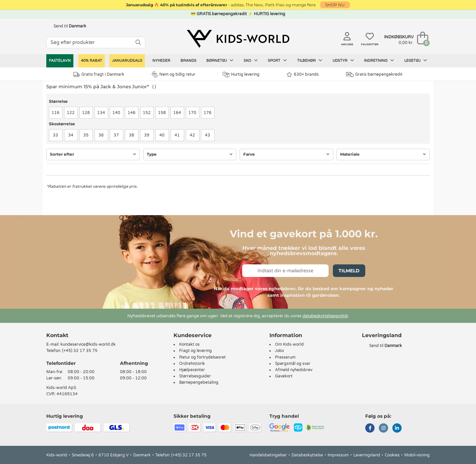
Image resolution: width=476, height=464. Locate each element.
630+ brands (303, 75)
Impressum (338, 455)
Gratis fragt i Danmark (99, 75)
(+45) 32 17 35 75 (80, 351)
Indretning (379, 60)
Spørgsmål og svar (293, 364)
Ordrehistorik (192, 364)
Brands (188, 61)
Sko (251, 60)
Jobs (279, 351)
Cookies (392, 455)
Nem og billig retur (174, 74)
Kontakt (57, 335)
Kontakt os (189, 344)
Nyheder (161, 61)
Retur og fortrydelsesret (202, 357)
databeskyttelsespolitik (325, 316)
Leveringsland (367, 455)
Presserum (285, 357)
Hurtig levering (241, 75)
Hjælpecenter (192, 370)
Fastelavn (60, 61)
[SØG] (138, 42)
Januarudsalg (127, 61)
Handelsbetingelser (268, 455)
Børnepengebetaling (199, 382)
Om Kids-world (289, 344)
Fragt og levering (196, 351)
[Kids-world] (238, 39)
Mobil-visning (417, 455)
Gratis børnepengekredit (374, 74)
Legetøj (416, 60)
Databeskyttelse (307, 455)
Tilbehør (310, 60)
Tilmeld (349, 271)
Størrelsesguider (195, 376)
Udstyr (343, 60)
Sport (277, 60)
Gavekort (284, 376)
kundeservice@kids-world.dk (88, 344)
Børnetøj (220, 60)
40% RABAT (92, 61)
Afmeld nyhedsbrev (294, 370)
